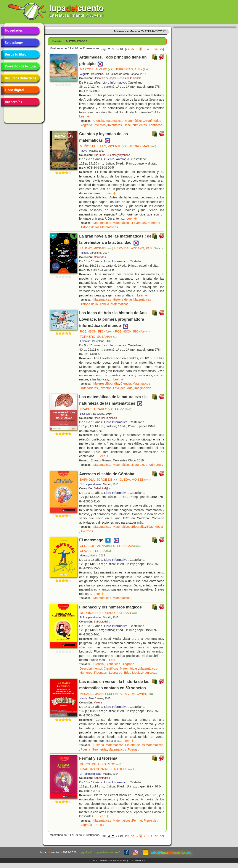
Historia (99, 745)
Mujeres (99, 383)
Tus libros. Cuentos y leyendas (112, 155)
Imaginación (143, 388)
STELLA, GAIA (127, 546)
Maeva (84, 556)
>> (156, 49)
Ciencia (99, 121)
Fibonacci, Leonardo (108, 673)
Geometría (99, 749)
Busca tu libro (20, 55)
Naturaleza (140, 465)
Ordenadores (89, 388)
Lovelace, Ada (123, 388)
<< (133, 49)
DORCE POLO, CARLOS (101, 764)
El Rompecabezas (90, 484)
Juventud (85, 341)
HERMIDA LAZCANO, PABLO (138, 248)
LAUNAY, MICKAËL (96, 248)
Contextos (100, 257)
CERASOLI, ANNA (96, 546)
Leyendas (139, 223)
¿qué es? (87, 852)
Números (154, 223)
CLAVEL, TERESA (96, 551)
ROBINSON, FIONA (97, 331)
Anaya (83, 151)
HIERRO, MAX (142, 146)
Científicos (113, 664)
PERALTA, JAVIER (96, 694)
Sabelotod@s (102, 488)
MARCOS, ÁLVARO (97, 69)
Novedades (20, 31)
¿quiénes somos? (108, 852)
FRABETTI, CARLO (97, 409)
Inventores (115, 125)
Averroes (87, 531)
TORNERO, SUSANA (98, 337)
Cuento (109, 159)
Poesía (85, 749)
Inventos (100, 125)
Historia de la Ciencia (94, 304)
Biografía (86, 125)
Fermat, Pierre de (144, 820)
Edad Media (155, 527)
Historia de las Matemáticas (99, 227)
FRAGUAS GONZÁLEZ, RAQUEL (107, 769)
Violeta (98, 703)
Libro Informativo (114, 82)
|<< (127, 49)
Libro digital (20, 90)
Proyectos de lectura (20, 67)
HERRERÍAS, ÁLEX (132, 69)
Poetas (133, 749)
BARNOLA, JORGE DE (99, 480)
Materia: (57, 41)
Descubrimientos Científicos (143, 125)
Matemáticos (134, 121)
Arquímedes (153, 121)
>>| (162, 49)
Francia (99, 825)
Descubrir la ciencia (105, 418)
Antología (123, 159)
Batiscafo (85, 414)
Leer (84, 116)
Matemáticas (114, 121)
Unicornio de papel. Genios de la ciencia (118, 78)
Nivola (83, 699)
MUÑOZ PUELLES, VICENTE (104, 146)
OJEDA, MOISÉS (135, 480)
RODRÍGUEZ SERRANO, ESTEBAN (108, 613)
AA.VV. (123, 409)
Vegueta (84, 74)
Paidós (84, 253)
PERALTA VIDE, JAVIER (134, 694)
